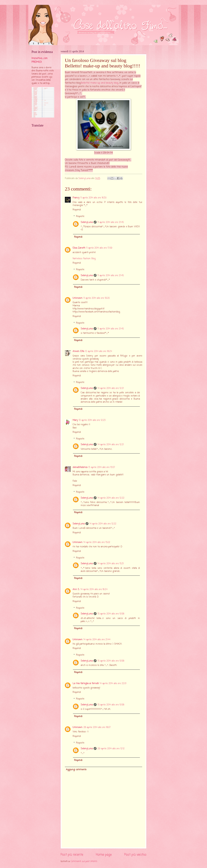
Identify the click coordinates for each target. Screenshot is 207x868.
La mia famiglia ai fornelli (86, 684)
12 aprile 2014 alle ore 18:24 (98, 351)
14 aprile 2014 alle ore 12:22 (111, 498)
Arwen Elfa (78, 351)
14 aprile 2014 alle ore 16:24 (94, 590)
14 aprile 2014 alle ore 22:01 (113, 684)
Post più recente (72, 855)
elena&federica (80, 467)
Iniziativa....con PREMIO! (39, 60)
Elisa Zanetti (79, 248)
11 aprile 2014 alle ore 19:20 (97, 298)
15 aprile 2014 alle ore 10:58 (111, 614)
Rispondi (77, 210)
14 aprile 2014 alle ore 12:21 (111, 388)
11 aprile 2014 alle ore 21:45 (111, 222)
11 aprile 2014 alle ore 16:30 (93, 198)
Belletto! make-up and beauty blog (100, 83)
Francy (76, 198)
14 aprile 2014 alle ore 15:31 (111, 564)
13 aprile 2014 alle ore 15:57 (102, 467)
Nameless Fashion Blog (84, 259)
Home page (104, 855)
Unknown (78, 298)
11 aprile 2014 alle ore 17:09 (99, 248)
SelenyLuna (87, 222)
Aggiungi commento (76, 770)
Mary (75, 420)
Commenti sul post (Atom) (84, 861)
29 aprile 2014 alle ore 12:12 (111, 749)
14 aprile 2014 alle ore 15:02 (97, 542)
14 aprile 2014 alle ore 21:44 (97, 640)
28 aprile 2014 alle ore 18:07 (97, 727)
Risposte (80, 217)
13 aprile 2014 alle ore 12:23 (92, 420)
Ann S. (76, 590)
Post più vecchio (135, 855)
